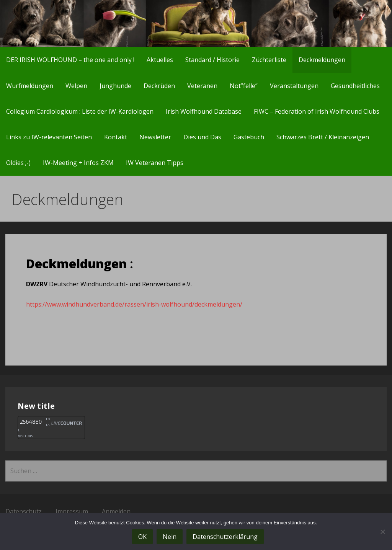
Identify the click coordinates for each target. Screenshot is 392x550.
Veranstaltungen (294, 86)
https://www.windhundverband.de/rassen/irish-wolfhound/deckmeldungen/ (134, 304)
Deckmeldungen (322, 60)
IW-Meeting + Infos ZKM (78, 163)
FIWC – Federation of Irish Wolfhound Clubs (317, 111)
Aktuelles (160, 60)
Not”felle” (244, 86)
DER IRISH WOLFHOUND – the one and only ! (70, 60)
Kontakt (116, 137)
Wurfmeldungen (30, 86)
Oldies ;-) (18, 163)
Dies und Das (202, 137)
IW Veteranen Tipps (155, 163)
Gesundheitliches (355, 86)
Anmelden (116, 511)
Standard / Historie (212, 60)
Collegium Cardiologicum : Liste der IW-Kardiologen (80, 111)
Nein (170, 537)
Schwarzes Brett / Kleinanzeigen (323, 137)
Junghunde (115, 86)
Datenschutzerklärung (225, 537)
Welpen (76, 86)
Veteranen (202, 86)
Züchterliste (269, 60)
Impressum (72, 511)
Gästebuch (249, 137)
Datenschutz (24, 511)
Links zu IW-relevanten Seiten (49, 137)
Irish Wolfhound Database (204, 111)
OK (142, 537)
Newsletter (155, 137)
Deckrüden (159, 86)
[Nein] (382, 532)
